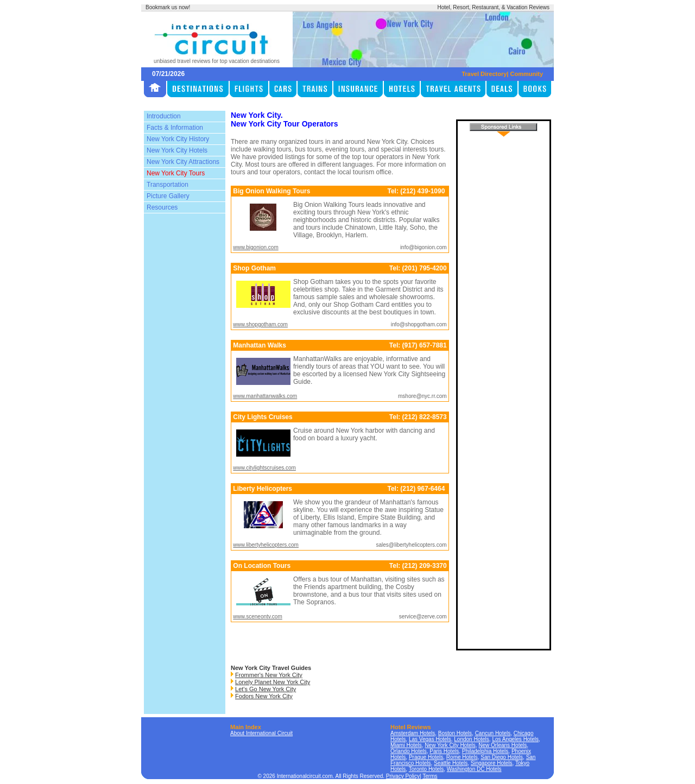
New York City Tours (176, 173)
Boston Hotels (455, 733)
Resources (162, 207)
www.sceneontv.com (257, 617)
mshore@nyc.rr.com (422, 396)
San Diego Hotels (502, 757)
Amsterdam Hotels (413, 733)
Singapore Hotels (492, 763)
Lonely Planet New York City (273, 682)
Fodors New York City (264, 696)
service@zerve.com (423, 617)
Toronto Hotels (426, 769)
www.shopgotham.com (260, 324)
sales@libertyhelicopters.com (411, 545)
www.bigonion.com (255, 247)
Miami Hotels (406, 745)
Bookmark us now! (168, 7)
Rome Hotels (462, 757)
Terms (430, 776)
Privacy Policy (403, 776)
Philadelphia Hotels (485, 751)
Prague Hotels (426, 757)
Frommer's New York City (269, 675)
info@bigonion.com (424, 247)
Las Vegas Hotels (430, 739)
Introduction (164, 116)
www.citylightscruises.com (264, 468)
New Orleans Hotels (503, 745)
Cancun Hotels (493, 733)
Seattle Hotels (451, 763)
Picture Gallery (168, 196)
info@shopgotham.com (419, 324)
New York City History (178, 139)
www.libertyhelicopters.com (266, 545)
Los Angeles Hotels (515, 739)
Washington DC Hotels (474, 769)
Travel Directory (484, 74)
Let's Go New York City (266, 689)
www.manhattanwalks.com (265, 396)
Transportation (168, 185)
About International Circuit (261, 733)
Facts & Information (175, 128)
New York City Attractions (183, 162)
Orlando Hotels (409, 751)
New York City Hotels (177, 150)
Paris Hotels (444, 751)
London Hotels (472, 739)
